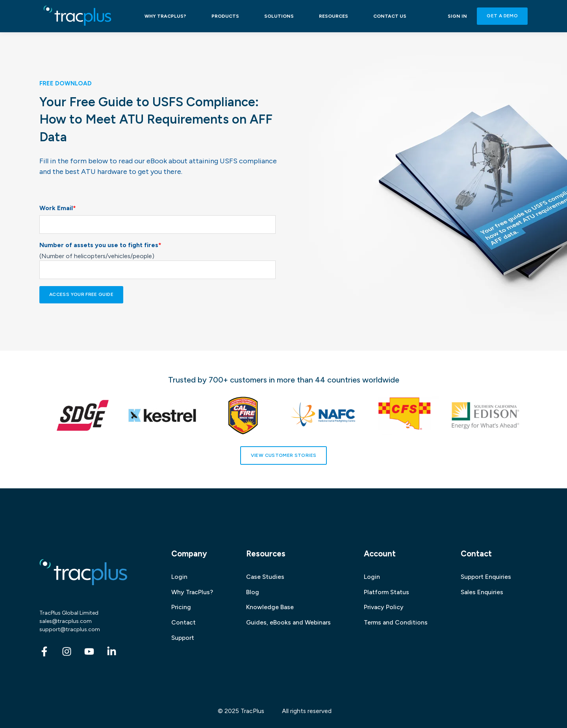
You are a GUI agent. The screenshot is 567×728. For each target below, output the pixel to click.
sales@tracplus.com (66, 621)
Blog (253, 592)
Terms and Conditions (396, 622)
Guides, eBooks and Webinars (288, 622)
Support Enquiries (486, 577)
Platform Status (386, 592)
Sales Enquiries (482, 592)
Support (183, 638)
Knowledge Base (270, 607)
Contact (183, 622)
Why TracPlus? (192, 592)
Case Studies (265, 577)
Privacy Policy (384, 607)
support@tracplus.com (70, 629)
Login (179, 577)
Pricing (181, 607)
